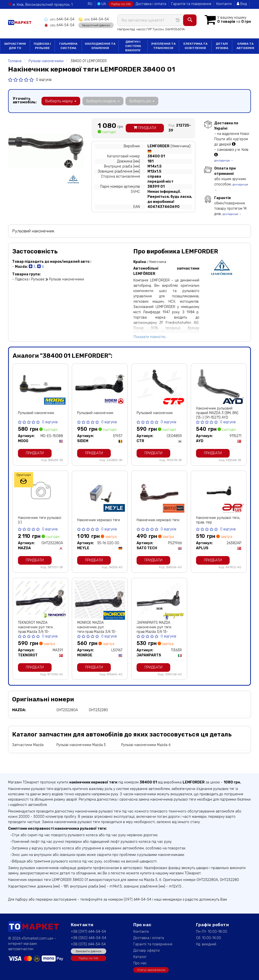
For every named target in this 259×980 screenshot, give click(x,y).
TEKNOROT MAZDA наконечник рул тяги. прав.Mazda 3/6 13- (36, 627)
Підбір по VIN (121, 4)
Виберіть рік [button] (142, 101)
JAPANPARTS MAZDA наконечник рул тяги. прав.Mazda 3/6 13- (154, 627)
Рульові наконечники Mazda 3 (81, 745)
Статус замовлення (151, 969)
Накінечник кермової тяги (99, 520)
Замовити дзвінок (89, 951)
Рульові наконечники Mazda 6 (146, 745)
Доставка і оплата (151, 4)
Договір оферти (146, 950)
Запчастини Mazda (28, 745)
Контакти (224, 4)
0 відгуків (44, 79)
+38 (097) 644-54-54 (88, 931)
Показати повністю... (151, 336)
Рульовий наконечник (36, 413)
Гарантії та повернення (153, 944)
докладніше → (224, 160)
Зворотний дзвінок (95, 25)
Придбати (145, 128)
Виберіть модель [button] (103, 101)
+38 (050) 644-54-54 (89, 938)
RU (90, 4)
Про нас (140, 963)
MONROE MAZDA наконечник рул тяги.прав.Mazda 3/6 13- (97, 627)
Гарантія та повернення (191, 4)
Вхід (242, 4)
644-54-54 (59, 19)
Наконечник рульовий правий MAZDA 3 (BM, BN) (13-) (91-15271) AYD (217, 413)
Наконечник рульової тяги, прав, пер (218, 520)
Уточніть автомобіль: (25, 100)
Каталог (140, 957)
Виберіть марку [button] (61, 101)
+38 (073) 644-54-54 (88, 944)
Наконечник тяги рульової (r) (40, 520)
